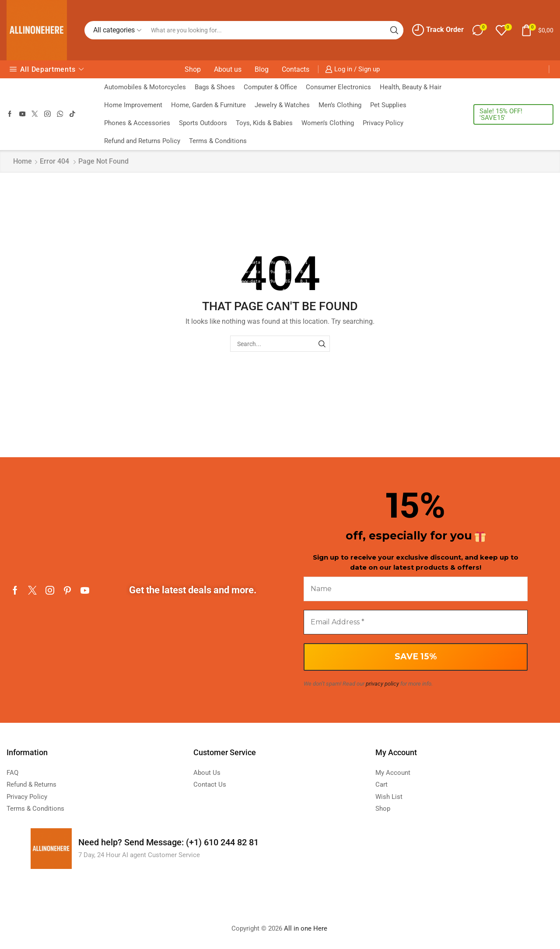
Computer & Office (270, 87)
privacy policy (382, 684)
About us (228, 69)
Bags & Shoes (215, 87)
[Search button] (394, 30)
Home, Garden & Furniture (208, 105)
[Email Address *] (416, 622)
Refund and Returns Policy (142, 141)
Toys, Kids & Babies (264, 123)
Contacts (296, 69)
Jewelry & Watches (282, 105)
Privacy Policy (383, 123)
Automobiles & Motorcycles (145, 87)
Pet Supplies (388, 105)
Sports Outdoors (203, 123)
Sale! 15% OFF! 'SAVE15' (501, 114)
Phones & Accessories (137, 123)
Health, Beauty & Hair (411, 87)
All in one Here (306, 928)
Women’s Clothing (328, 123)
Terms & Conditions (218, 141)
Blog (262, 69)
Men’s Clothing (340, 105)
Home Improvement (133, 105)
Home (23, 161)
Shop (193, 69)
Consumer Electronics (338, 87)
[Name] (416, 589)
